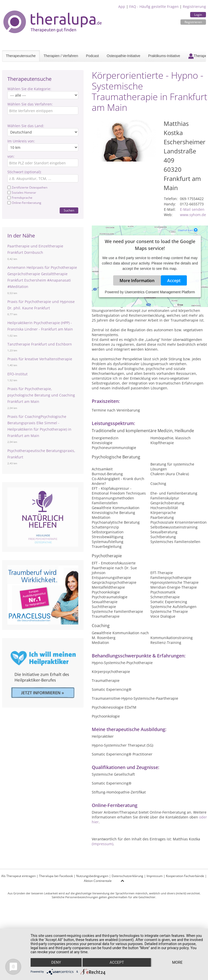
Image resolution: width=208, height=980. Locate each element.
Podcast (92, 56)
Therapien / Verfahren (61, 56)
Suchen (69, 210)
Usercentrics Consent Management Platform (160, 292)
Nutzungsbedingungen (92, 876)
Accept (174, 281)
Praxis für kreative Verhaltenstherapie (40, 359)
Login (198, 15)
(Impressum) (102, 844)
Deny (56, 962)
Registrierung (194, 6)
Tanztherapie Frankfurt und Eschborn (40, 344)
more (177, 962)
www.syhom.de (193, 215)
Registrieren (193, 22)
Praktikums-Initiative (164, 56)
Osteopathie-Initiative (124, 56)
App (122, 6)
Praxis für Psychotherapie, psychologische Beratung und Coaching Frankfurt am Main (41, 395)
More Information (137, 281)
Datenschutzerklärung (127, 876)
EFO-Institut (17, 374)
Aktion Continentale (98, 881)
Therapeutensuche (21, 56)
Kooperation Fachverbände (185, 876)
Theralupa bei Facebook (56, 876)
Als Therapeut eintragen (18, 876)
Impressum (155, 876)
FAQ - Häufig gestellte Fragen (154, 6)
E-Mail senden (192, 209)
